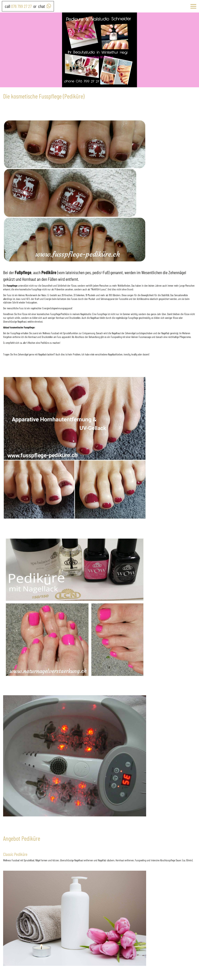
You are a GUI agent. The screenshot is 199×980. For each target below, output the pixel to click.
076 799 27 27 (21, 6)
